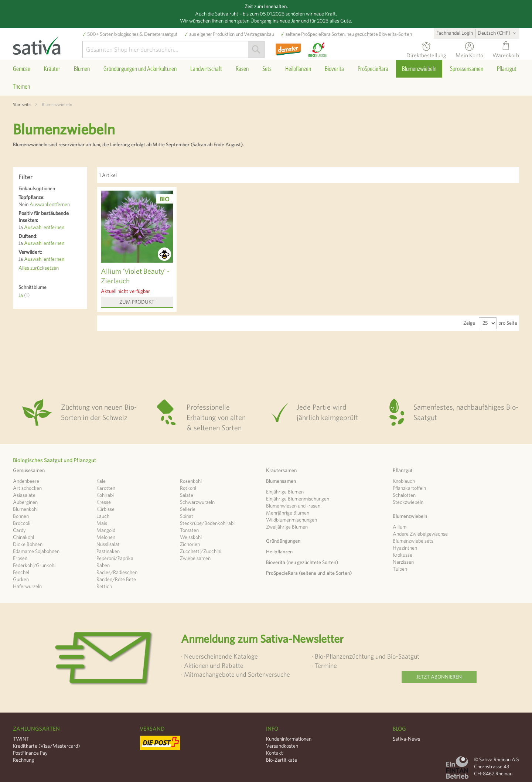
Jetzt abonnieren (439, 677)
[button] (498, 33)
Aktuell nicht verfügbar (125, 291)
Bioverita (388, 34)
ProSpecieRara (316, 34)
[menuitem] (22, 69)
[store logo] (48, 44)
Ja (24, 295)
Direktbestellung (426, 54)
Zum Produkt (137, 302)
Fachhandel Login (455, 33)
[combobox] (173, 49)
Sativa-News (406, 739)
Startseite (22, 104)
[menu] (266, 78)
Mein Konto (469, 54)
